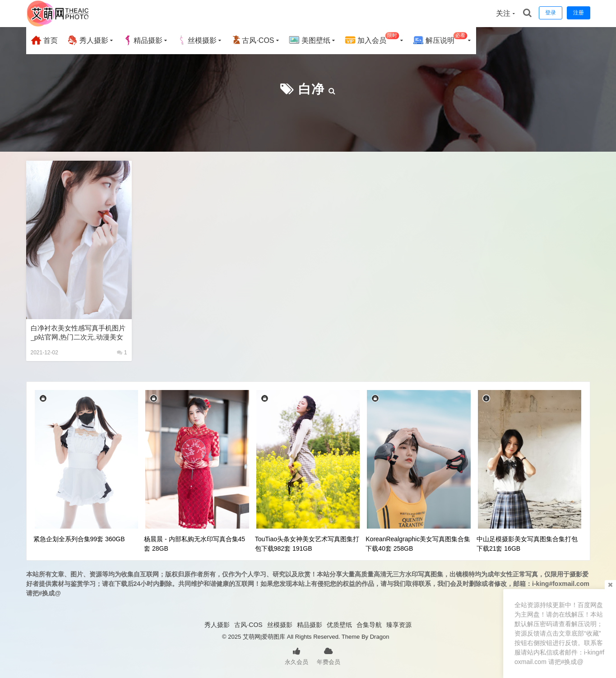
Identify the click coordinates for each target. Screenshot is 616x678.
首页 (44, 40)
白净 (311, 89)
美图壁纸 (310, 40)
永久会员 (296, 655)
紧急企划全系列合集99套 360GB (79, 539)
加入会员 (372, 39)
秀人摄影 (88, 40)
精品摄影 (143, 40)
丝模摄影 (197, 40)
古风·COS (252, 40)
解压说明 (440, 39)
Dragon (380, 637)
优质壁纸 (339, 625)
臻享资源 (399, 625)
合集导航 (369, 625)
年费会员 (329, 655)
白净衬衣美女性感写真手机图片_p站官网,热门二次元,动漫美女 (78, 332)
